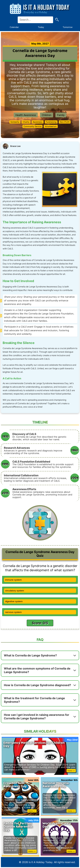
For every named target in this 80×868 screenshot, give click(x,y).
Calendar (14, 27)
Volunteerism (51, 126)
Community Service (32, 126)
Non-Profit (65, 122)
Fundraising (51, 122)
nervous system (13, 612)
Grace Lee (15, 146)
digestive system (14, 601)
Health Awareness (26, 115)
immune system (13, 580)
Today (41, 27)
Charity (26, 122)
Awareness (38, 122)
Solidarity (15, 122)
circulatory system (15, 591)
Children (47, 115)
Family (61, 115)
